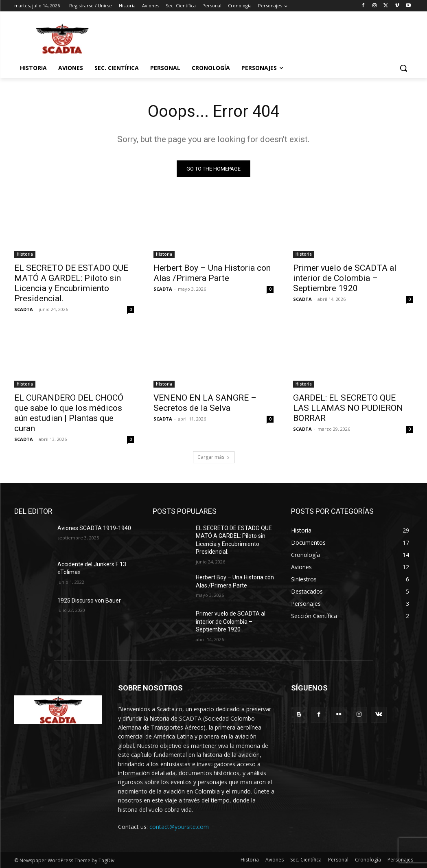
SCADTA (24, 309)
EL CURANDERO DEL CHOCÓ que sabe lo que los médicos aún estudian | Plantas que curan (69, 413)
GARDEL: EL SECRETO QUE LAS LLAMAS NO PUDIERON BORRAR (348, 408)
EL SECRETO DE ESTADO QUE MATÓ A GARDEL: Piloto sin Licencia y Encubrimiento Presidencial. (71, 283)
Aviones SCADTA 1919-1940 (94, 528)
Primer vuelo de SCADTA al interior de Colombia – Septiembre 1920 (345, 278)
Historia (25, 254)
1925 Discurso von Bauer (89, 601)
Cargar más (214, 457)
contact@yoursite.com (179, 827)
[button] (403, 68)
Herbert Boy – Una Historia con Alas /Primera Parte (212, 273)
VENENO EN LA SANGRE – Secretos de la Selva (205, 403)
